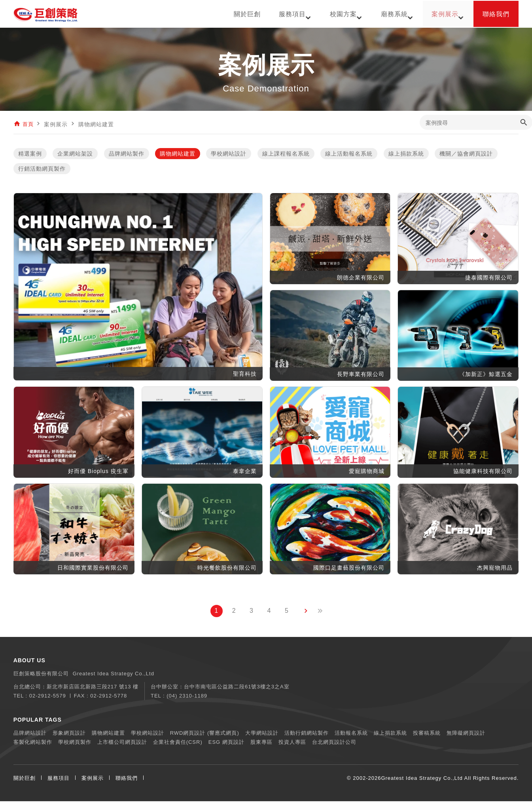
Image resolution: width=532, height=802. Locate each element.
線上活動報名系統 (349, 154)
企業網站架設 (75, 154)
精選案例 (30, 154)
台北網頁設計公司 (334, 743)
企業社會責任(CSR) (178, 743)
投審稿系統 (427, 734)
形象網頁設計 (69, 734)
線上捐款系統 (406, 154)
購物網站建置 (178, 154)
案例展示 (93, 779)
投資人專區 (292, 743)
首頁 (28, 124)
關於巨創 (25, 779)
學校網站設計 (229, 154)
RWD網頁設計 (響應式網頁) (205, 734)
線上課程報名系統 (286, 154)
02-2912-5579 (48, 697)
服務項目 (59, 779)
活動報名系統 (351, 734)
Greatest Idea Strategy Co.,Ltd (422, 779)
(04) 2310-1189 (187, 697)
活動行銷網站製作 (307, 734)
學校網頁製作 (75, 743)
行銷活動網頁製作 (42, 169)
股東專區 (261, 743)
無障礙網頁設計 (466, 734)
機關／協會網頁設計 (466, 154)
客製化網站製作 (33, 743)
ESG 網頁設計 (226, 743)
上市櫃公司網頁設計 (122, 743)
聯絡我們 (127, 779)
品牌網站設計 (30, 734)
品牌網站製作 (127, 154)
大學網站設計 (262, 734)
